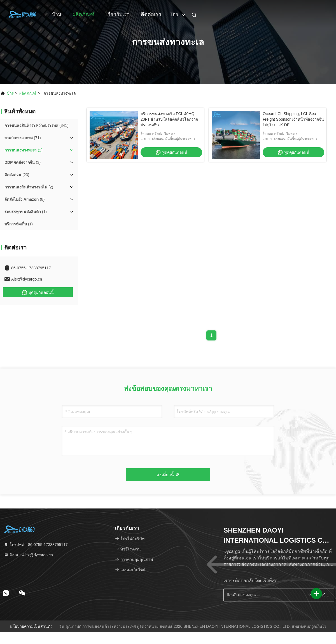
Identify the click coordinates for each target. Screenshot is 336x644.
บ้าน (57, 14)
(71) (23, 138)
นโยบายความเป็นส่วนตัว (31, 626)
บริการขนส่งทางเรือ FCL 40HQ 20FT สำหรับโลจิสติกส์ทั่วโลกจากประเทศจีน (169, 119)
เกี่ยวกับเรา (118, 14)
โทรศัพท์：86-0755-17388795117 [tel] (36, 545)
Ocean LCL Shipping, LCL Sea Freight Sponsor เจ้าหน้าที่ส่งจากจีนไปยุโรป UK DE (293, 119)
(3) (23, 162)
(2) (24, 150)
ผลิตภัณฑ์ (83, 14)
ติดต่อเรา (151, 14)
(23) (17, 175)
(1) (26, 212)
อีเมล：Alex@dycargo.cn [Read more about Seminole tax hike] (28, 555)
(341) (37, 125)
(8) (25, 199)
